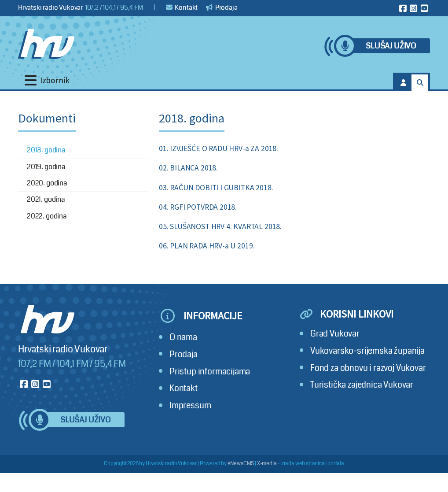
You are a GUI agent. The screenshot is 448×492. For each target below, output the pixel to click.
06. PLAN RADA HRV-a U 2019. (207, 246)
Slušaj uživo (391, 46)
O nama (183, 337)
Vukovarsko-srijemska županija (367, 351)
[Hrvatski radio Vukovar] (46, 44)
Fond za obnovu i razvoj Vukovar (368, 368)
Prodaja (222, 7)
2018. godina (46, 150)
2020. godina (47, 183)
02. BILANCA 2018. (188, 168)
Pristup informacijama (210, 372)
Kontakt (182, 7)
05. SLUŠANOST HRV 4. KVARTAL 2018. (220, 226)
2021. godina (46, 199)
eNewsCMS (241, 464)
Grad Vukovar (335, 334)
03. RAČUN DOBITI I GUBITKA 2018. (216, 188)
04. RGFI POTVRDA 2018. (198, 207)
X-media (267, 464)
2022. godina (47, 216)
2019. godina (46, 167)
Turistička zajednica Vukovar (362, 385)
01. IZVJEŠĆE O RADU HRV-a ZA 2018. (218, 148)
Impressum (190, 405)
